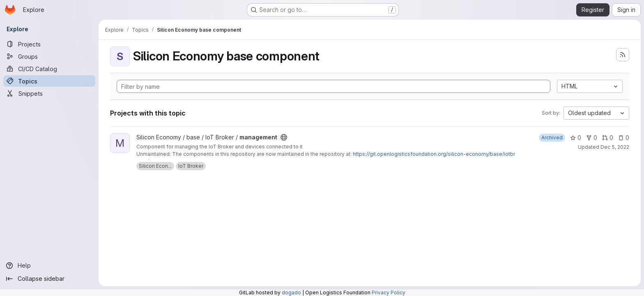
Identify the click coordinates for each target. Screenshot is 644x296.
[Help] (49, 266)
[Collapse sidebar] (49, 279)
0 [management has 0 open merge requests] (608, 138)
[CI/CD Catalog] (49, 69)
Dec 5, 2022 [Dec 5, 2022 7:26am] (615, 147)
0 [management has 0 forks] (592, 138)
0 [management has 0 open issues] (624, 138)
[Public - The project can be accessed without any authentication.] (284, 137)
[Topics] (49, 81)
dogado (291, 293)
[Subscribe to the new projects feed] (623, 55)
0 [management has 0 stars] (576, 138)
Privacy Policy (389, 293)
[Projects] (49, 44)
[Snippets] (49, 93)
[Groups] (49, 56)
